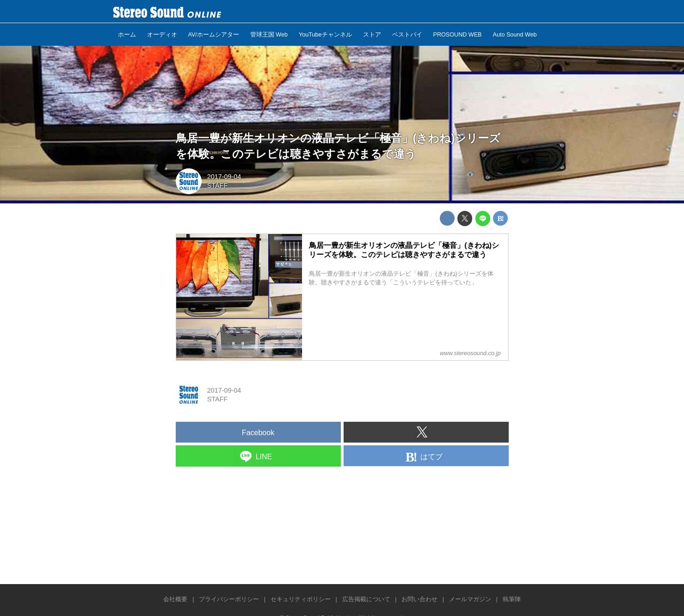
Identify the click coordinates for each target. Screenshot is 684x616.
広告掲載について (366, 599)
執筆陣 (512, 599)
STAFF (218, 185)
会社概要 (175, 599)
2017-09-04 (224, 177)
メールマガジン (470, 599)
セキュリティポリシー (301, 599)
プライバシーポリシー (229, 599)
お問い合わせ (419, 599)
